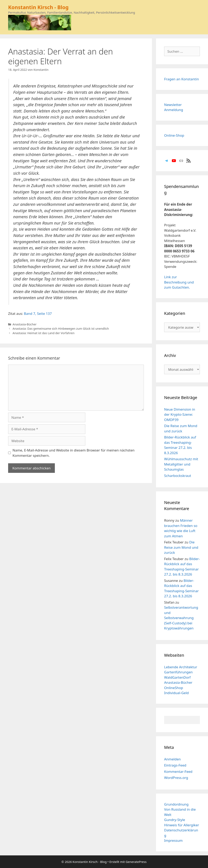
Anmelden (172, 759)
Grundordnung (176, 804)
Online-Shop (174, 135)
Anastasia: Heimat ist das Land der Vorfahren (44, 333)
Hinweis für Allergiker (182, 825)
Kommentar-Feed (178, 771)
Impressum (173, 840)
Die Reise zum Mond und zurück (181, 547)
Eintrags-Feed (175, 765)
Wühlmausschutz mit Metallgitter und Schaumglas (181, 464)
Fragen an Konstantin (181, 79)
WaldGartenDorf (177, 677)
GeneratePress (136, 862)
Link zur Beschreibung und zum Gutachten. (179, 282)
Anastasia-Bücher (25, 324)
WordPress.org (176, 778)
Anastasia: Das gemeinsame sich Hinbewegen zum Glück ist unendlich (61, 329)
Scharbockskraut (178, 476)
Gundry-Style (175, 820)
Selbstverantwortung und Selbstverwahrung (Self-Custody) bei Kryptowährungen (181, 618)
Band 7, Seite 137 (38, 314)
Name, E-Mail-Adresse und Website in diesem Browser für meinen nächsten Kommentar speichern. (74, 453)
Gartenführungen (178, 672)
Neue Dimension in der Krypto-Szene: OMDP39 (180, 414)
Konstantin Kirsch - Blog (38, 7)
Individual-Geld (176, 693)
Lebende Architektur (181, 667)
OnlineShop (174, 688)
